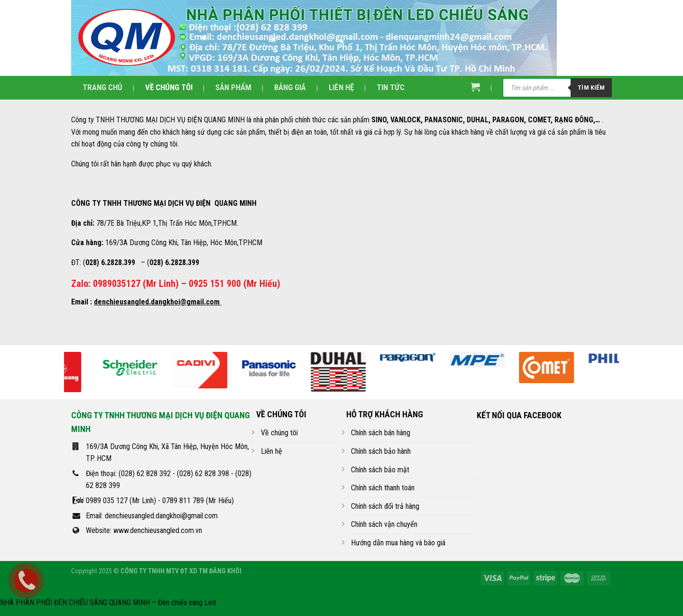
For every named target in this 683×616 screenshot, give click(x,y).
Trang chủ (102, 87)
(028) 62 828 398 (203, 473)
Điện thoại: (102, 473)
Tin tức (391, 87)
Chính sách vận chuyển (384, 524)
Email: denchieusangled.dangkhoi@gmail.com (152, 516)
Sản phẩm (233, 87)
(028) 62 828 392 (145, 473)
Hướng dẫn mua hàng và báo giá (398, 543)
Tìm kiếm (591, 87)
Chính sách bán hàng (381, 433)
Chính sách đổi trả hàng (385, 506)
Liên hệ (341, 87)
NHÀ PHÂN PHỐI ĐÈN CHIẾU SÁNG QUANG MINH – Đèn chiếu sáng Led (108, 602)
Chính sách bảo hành (381, 451)
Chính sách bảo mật (380, 470)
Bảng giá (290, 87)
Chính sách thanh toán (383, 488)
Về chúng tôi (169, 87)
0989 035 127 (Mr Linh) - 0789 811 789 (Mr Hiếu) (160, 501)
